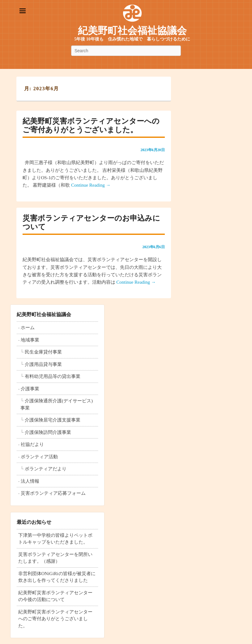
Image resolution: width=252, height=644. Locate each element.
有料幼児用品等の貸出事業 (53, 376)
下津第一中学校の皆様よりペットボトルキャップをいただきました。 (55, 539)
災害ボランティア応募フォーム (53, 493)
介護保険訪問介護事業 (48, 432)
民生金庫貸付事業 (43, 352)
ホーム (28, 328)
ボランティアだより (46, 469)
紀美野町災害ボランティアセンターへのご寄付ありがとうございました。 (55, 619)
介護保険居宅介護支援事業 (53, 420)
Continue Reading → (91, 185)
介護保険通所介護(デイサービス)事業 (57, 404)
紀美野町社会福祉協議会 (132, 31)
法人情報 (30, 481)
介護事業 (30, 389)
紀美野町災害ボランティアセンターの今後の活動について (55, 596)
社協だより (32, 444)
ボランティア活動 (39, 457)
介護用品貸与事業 (43, 364)
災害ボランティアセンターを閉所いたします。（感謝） (55, 558)
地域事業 (30, 340)
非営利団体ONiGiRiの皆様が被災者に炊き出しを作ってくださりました (57, 577)
